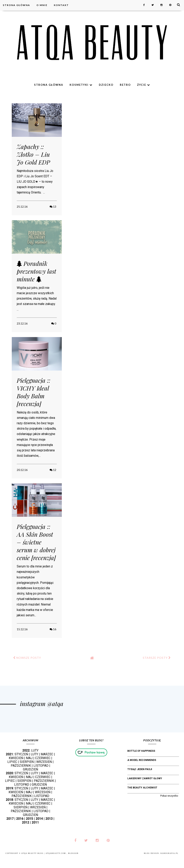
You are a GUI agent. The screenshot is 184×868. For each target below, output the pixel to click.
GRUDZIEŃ (31, 780)
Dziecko (106, 85)
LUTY (35, 761)
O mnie (42, 5)
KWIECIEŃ (16, 768)
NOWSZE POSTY (27, 658)
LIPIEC (12, 772)
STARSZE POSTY (157, 658)
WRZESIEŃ (44, 772)
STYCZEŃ (21, 765)
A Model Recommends (142, 770)
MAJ (29, 768)
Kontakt (61, 5)
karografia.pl (169, 864)
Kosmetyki (81, 85)
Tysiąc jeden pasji (140, 780)
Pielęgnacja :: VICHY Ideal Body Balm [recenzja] (33, 392)
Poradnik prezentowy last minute (36, 271)
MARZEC (47, 765)
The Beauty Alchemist (142, 798)
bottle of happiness (141, 761)
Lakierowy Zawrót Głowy (145, 789)
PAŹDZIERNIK (21, 776)
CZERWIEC (43, 768)
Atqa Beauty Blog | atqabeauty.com (44, 864)
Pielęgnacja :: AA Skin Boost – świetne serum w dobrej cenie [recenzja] (36, 542)
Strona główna (16, 5)
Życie (144, 85)
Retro (125, 85)
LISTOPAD (41, 776)
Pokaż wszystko (169, 806)
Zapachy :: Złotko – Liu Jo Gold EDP (33, 154)
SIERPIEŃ (27, 772)
